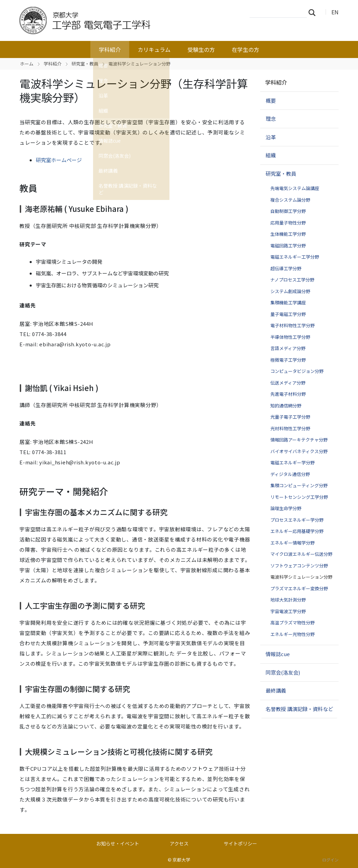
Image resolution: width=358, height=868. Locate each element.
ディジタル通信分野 (290, 474)
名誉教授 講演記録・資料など (299, 709)
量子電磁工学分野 (288, 314)
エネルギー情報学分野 (293, 543)
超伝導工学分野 (286, 268)
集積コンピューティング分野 (299, 485)
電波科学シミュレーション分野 (301, 577)
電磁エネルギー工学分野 (295, 257)
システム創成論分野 (290, 291)
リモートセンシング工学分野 (299, 497)
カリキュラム (154, 49)
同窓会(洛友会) (283, 672)
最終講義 (276, 690)
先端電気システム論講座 (295, 188)
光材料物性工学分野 (290, 428)
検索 (314, 12)
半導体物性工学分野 (290, 337)
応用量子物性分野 (288, 223)
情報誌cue (278, 654)
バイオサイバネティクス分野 (299, 451)
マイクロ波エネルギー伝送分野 (301, 554)
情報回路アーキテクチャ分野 (299, 440)
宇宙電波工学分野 (288, 611)
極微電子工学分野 (288, 360)
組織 (271, 155)
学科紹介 (110, 49)
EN (335, 12)
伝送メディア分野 (288, 383)
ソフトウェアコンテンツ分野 (299, 566)
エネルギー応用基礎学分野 (297, 531)
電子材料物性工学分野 (293, 325)
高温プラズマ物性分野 (293, 623)
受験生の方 (201, 49)
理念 (271, 119)
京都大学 (181, 860)
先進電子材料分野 (288, 394)
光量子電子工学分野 (290, 417)
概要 (271, 100)
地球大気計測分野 (288, 600)
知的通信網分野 (286, 406)
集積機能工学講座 (288, 302)
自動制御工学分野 (288, 211)
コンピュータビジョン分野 (297, 371)
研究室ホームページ (59, 160)
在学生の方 (245, 49)
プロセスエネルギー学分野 (297, 520)
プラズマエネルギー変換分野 (299, 588)
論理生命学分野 (286, 508)
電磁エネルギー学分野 (293, 462)
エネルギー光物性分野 (293, 634)
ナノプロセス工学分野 (292, 280)
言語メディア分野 (288, 348)
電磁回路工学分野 (288, 245)
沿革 (271, 137)
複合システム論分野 (290, 200)
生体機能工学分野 (288, 234)
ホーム (27, 64)
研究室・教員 (85, 64)
